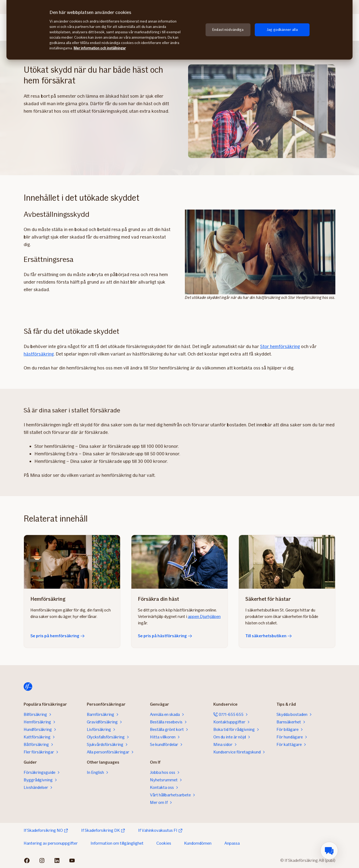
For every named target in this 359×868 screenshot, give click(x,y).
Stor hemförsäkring (280, 346)
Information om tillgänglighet (117, 843)
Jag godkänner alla (282, 30)
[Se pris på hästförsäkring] (180, 562)
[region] (180, 30)
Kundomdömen (198, 843)
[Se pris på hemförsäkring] (72, 562)
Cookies (164, 843)
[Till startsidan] (28, 687)
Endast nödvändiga (228, 30)
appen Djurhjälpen (204, 616)
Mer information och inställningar (100, 48)
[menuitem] (329, 851)
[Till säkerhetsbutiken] (287, 562)
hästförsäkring (39, 354)
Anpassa (232, 843)
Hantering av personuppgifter (51, 843)
